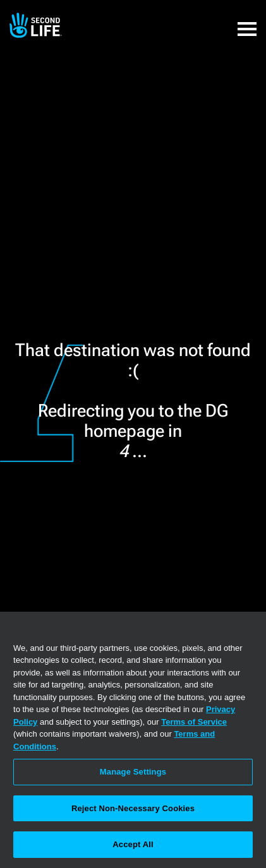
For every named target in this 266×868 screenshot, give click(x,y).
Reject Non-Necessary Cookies (133, 808)
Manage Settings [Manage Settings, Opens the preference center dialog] (133, 772)
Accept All (133, 844)
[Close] (251, 629)
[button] (247, 22)
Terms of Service (194, 722)
